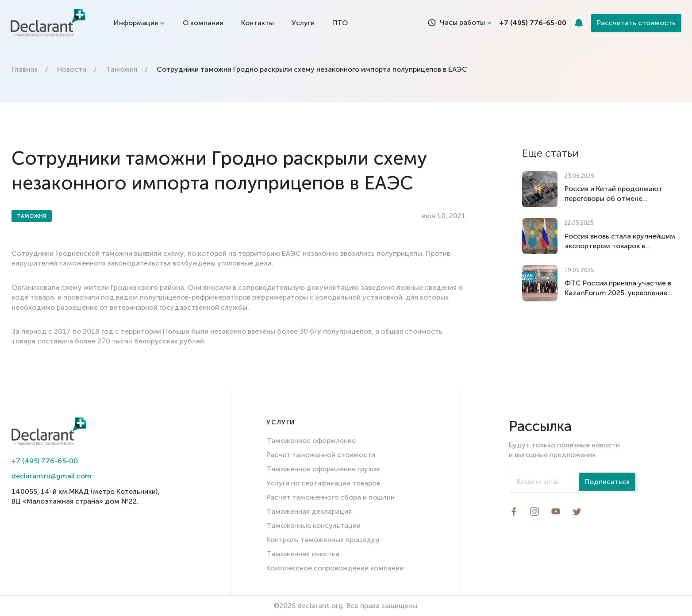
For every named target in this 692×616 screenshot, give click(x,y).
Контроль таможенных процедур (323, 540)
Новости (72, 69)
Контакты (258, 23)
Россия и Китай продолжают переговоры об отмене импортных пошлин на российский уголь (613, 194)
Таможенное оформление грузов (323, 469)
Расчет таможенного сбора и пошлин (331, 497)
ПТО (340, 23)
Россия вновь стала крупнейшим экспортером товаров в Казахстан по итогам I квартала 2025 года (620, 241)
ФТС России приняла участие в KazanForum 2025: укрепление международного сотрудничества (618, 288)
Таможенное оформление (311, 441)
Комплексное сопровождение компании (335, 568)
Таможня (121, 69)
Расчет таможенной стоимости (321, 455)
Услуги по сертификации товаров (323, 483)
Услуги (303, 23)
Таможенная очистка (303, 554)
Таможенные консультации (313, 526)
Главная (25, 69)
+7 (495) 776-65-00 (45, 461)
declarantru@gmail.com (52, 476)
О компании (203, 23)
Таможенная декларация (309, 511)
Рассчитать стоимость (636, 23)
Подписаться (607, 482)
